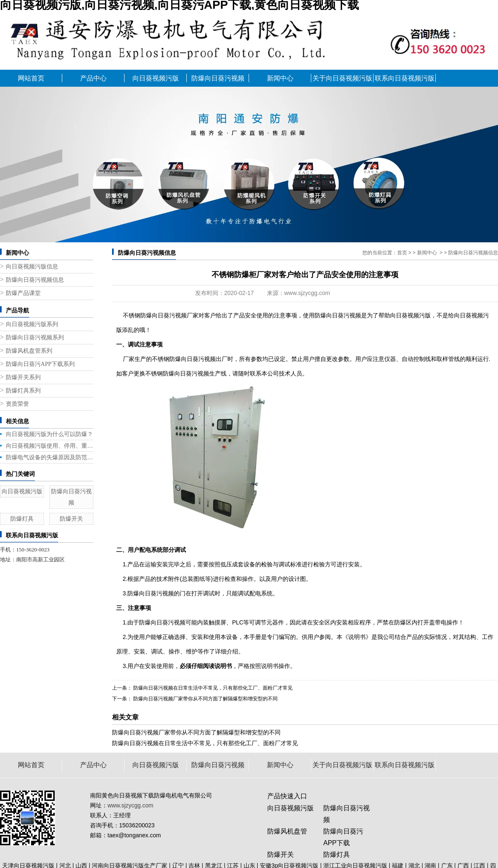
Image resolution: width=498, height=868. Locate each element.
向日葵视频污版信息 (32, 267)
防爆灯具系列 (23, 391)
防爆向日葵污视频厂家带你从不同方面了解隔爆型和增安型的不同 (205, 699)
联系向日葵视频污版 (405, 78)
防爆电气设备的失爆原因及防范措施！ (50, 457)
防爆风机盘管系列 (29, 351)
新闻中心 (280, 78)
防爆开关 (71, 519)
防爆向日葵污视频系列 (35, 338)
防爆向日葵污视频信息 (35, 280)
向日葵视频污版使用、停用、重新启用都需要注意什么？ (50, 446)
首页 (402, 253)
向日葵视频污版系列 (32, 324)
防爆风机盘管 (287, 831)
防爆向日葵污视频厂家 (169, 315)
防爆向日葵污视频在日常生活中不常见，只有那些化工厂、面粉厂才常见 (212, 688)
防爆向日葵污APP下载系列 (40, 364)
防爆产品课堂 (23, 293)
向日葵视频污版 (156, 78)
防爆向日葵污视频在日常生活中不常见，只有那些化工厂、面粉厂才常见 (205, 743)
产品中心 (93, 78)
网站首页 (31, 78)
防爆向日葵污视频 (218, 78)
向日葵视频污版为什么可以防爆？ (49, 434)
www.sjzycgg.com (307, 293)
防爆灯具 (22, 519)
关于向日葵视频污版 (342, 78)
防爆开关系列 (23, 377)
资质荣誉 (17, 404)
